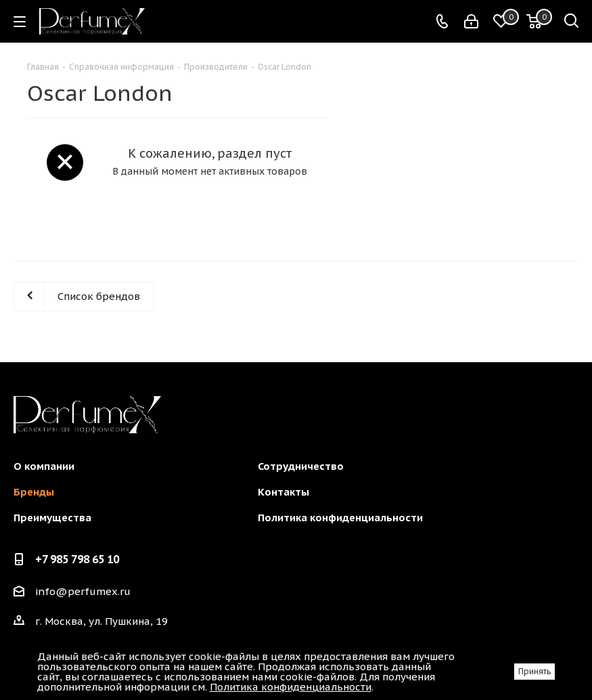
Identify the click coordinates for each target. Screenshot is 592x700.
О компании (44, 466)
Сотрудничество (301, 466)
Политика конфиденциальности (340, 518)
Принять (534, 671)
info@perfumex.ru (83, 591)
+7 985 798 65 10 (77, 559)
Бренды (34, 492)
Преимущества (52, 518)
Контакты (283, 492)
